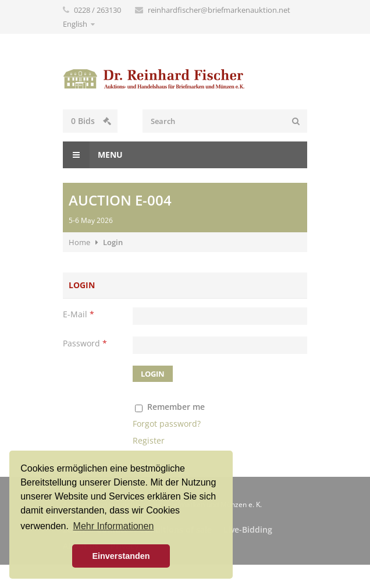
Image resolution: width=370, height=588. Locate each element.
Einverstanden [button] (121, 556)
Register (149, 440)
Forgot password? (167, 424)
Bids (91, 121)
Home (79, 242)
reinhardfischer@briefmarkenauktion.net (219, 10)
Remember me (176, 407)
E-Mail (79, 314)
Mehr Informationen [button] (114, 526)
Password (85, 343)
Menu (93, 155)
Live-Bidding (248, 529)
